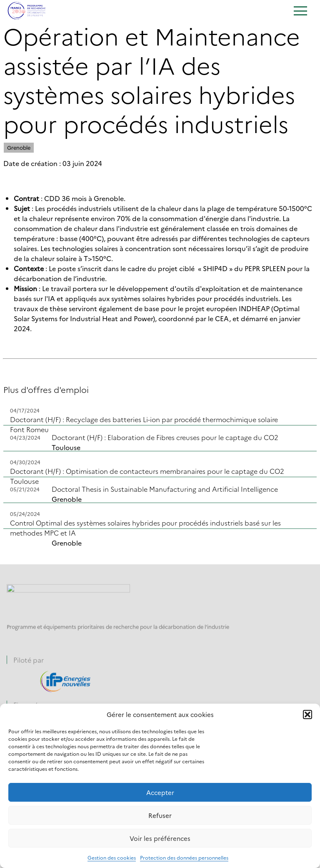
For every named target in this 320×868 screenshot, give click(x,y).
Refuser (160, 815)
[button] (307, 715)
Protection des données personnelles (184, 857)
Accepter (160, 792)
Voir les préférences (160, 838)
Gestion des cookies (112, 857)
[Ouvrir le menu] (300, 12)
